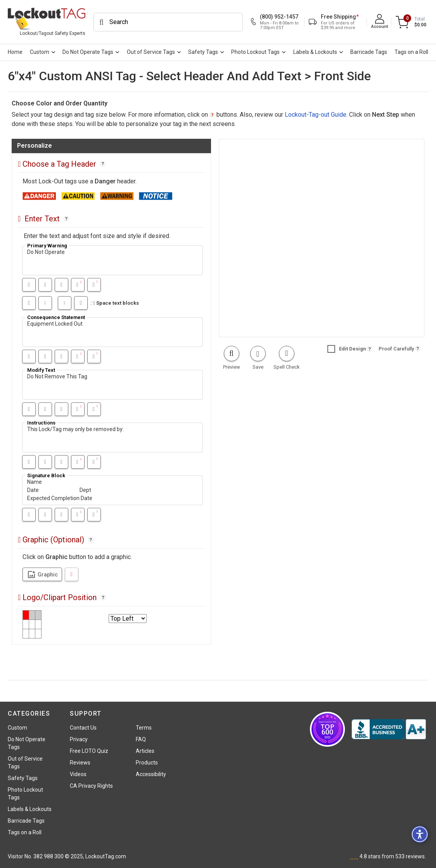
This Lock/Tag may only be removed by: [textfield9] (112, 437)
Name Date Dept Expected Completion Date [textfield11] (112, 490)
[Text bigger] (78, 285)
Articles (145, 751)
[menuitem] (15, 52)
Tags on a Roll (411, 52)
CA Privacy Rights (91, 786)
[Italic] (45, 285)
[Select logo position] (128, 619)
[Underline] (61, 285)
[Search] (168, 22)
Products (147, 763)
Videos (78, 774)
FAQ (141, 739)
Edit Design (347, 349)
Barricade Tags (369, 52)
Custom (40, 52)
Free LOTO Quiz (89, 751)
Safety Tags (203, 52)
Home (15, 52)
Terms (144, 728)
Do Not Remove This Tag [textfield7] (112, 385)
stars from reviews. (393, 856)
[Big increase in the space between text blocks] (29, 303)
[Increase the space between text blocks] (45, 303)
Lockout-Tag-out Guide (316, 115)
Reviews (80, 763)
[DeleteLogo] (72, 574)
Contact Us (83, 728)
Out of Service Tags (151, 52)
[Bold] (29, 285)
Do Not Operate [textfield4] (112, 260)
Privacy (79, 739)
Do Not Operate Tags (88, 52)
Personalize (35, 146)
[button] (231, 358)
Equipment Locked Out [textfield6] (112, 332)
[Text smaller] (94, 285)
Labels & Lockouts (315, 52)
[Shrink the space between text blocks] (65, 303)
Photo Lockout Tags (255, 52)
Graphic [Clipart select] (42, 575)
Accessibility (151, 774)
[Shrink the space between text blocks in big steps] (81, 303)
